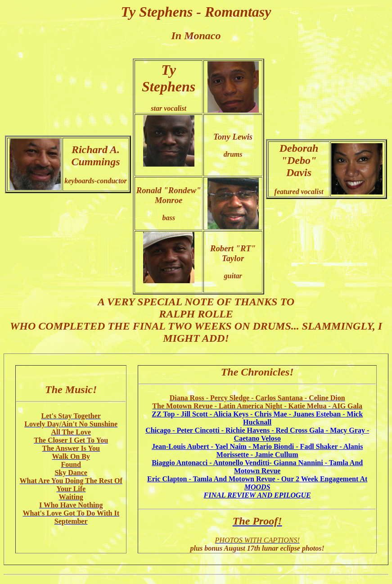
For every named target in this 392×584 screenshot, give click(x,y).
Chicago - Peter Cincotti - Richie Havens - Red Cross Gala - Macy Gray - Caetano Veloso (257, 434)
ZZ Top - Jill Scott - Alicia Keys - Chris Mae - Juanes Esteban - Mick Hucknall (257, 418)
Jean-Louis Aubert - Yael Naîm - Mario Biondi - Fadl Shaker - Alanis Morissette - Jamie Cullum (257, 450)
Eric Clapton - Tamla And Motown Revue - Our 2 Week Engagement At (257, 483)
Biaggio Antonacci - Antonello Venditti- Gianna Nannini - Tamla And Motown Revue (257, 467)
